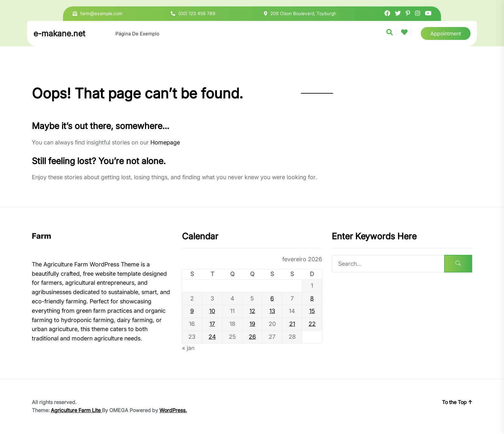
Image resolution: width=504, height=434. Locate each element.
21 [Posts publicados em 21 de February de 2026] (292, 324)
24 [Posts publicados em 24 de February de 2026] (212, 337)
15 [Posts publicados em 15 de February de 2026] (312, 311)
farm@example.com (101, 13)
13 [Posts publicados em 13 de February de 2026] (272, 311)
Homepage (165, 142)
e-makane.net (59, 33)
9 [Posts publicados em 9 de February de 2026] (192, 311)
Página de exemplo (137, 34)
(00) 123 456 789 (197, 13)
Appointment (446, 33)
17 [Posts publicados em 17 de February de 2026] (212, 324)
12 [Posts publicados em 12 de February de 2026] (252, 311)
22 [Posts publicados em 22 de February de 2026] (312, 324)
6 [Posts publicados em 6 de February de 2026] (272, 298)
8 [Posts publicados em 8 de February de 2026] (312, 298)
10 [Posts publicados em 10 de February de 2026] (212, 311)
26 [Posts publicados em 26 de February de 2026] (252, 337)
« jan (188, 348)
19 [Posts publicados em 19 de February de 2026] (252, 324)
